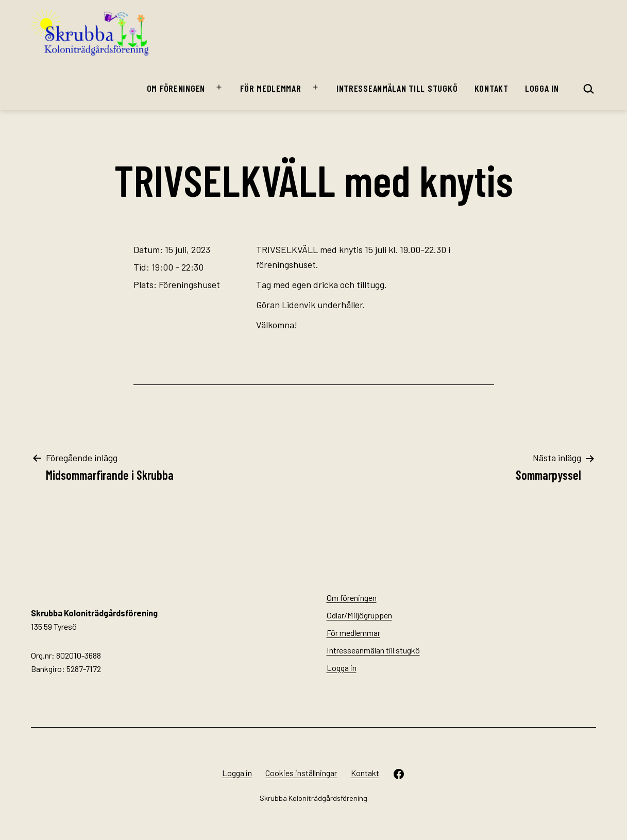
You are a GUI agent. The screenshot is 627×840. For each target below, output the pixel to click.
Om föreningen (176, 88)
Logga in (542, 88)
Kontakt (492, 88)
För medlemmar (270, 88)
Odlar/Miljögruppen (359, 615)
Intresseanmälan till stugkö (397, 88)
